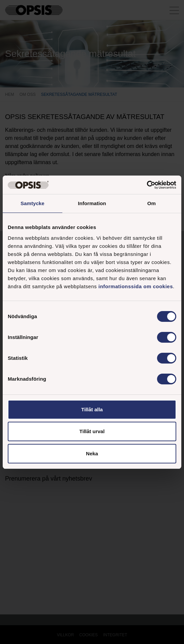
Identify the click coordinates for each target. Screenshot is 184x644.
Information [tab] (92, 203)
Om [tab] (151, 203)
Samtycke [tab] (33, 203)
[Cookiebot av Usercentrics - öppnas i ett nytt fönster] (147, 185)
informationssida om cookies (136, 286)
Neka (92, 453)
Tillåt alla (92, 409)
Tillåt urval (92, 431)
